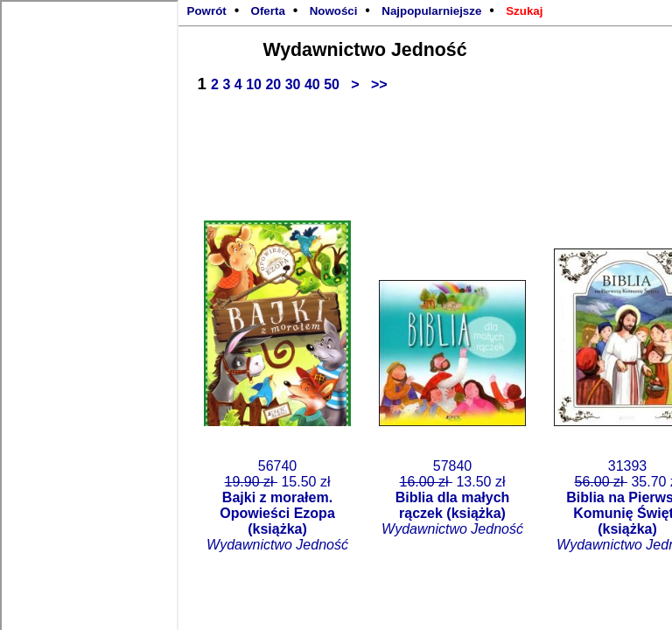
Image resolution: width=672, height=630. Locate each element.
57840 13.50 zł (452, 497)
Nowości (334, 11)
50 (333, 84)
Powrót (207, 11)
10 (255, 84)
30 (295, 84)
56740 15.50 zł (277, 505)
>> (375, 84)
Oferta (268, 11)
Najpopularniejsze (431, 11)
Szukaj (524, 11)
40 (314, 84)
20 (275, 84)
